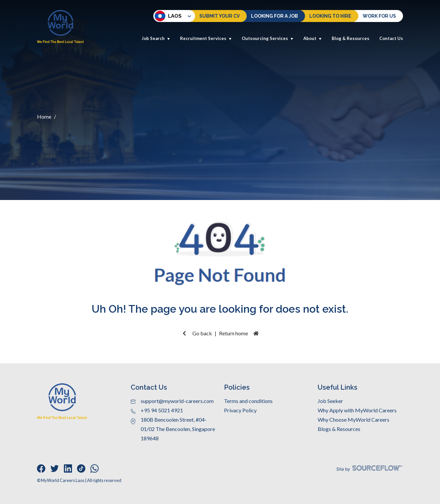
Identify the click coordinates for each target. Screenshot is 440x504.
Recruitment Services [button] (206, 38)
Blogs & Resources (339, 429)
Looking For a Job (274, 16)
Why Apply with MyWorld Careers (357, 410)
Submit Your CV (219, 16)
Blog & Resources (350, 38)
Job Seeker (330, 401)
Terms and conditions (248, 401)
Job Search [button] (156, 38)
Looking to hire (330, 16)
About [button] (312, 38)
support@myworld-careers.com (177, 401)
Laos (168, 16)
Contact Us (391, 38)
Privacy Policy (240, 410)
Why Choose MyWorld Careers (353, 419)
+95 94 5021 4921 (162, 410)
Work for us (379, 16)
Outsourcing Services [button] (267, 38)
